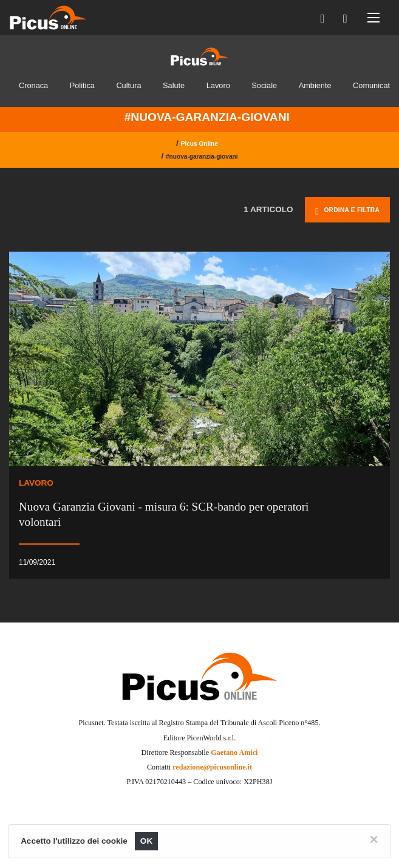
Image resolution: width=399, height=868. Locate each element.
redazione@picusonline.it (212, 767)
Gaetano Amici (234, 753)
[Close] (374, 839)
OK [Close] (147, 841)
